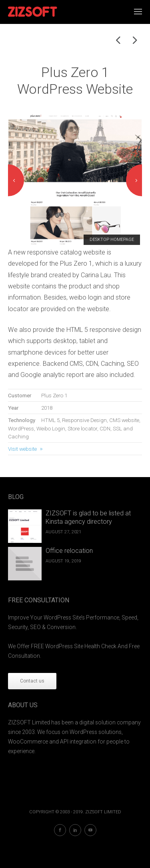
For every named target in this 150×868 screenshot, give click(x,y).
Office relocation (69, 551)
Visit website (22, 449)
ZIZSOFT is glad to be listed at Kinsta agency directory (88, 517)
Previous (16, 180)
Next (134, 180)
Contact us (32, 681)
